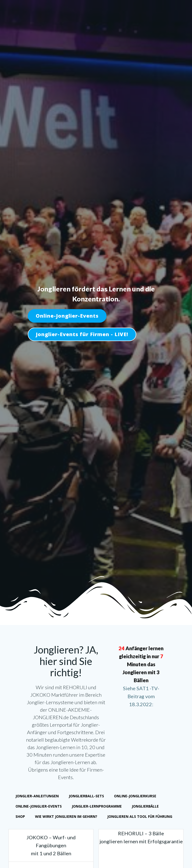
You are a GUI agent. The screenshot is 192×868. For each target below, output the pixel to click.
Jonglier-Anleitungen (38, 797)
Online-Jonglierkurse (136, 797)
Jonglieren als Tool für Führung (140, 817)
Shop (21, 817)
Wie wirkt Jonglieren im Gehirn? (67, 817)
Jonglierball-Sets (87, 797)
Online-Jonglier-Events (39, 807)
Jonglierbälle (146, 807)
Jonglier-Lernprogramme (97, 807)
